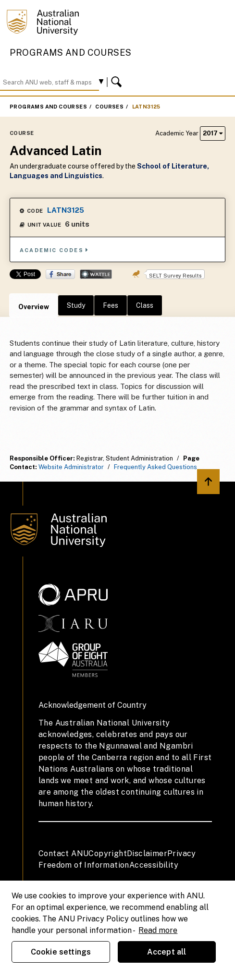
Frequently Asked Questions (155, 467)
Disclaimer (147, 853)
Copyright (108, 853)
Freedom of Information (84, 865)
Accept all (167, 952)
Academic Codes (54, 250)
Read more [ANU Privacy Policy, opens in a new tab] (158, 930)
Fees (111, 305)
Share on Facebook (60, 274)
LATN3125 (146, 107)
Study (76, 305)
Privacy (182, 853)
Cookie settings (61, 952)
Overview (34, 307)
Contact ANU (63, 853)
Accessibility (154, 865)
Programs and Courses (71, 53)
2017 (213, 133)
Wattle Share (96, 274)
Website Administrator (71, 467)
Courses (109, 107)
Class (145, 305)
